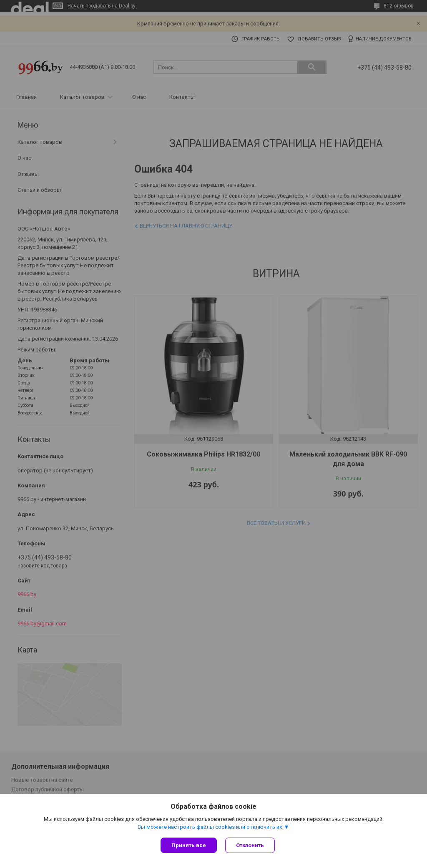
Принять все (189, 845)
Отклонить (250, 845)
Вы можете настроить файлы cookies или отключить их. (211, 827)
